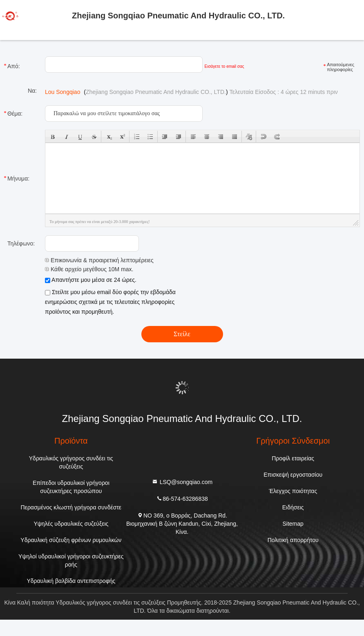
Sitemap (293, 524)
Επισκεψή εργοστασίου (293, 475)
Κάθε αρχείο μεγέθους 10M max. (89, 269)
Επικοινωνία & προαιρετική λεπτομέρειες (99, 260)
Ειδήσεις (293, 507)
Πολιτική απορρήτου (293, 540)
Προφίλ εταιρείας (293, 458)
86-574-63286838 (182, 498)
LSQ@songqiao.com (182, 481)
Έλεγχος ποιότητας (293, 491)
